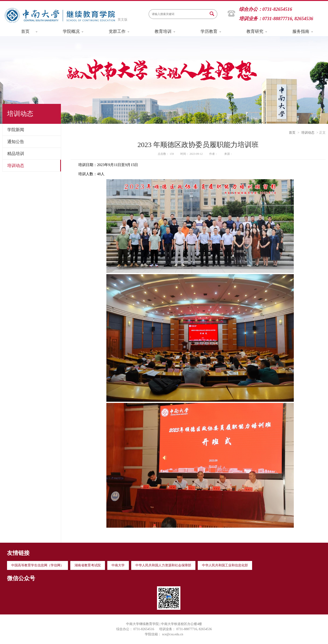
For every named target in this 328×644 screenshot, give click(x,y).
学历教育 (209, 31)
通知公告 (16, 142)
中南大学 (118, 565)
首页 (25, 31)
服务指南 (301, 31)
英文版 (123, 20)
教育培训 (163, 31)
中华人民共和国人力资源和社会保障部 (163, 565)
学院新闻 (16, 130)
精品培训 (16, 154)
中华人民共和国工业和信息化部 (225, 565)
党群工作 (117, 31)
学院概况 (71, 31)
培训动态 (16, 166)
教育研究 (255, 31)
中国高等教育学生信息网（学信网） (37, 565)
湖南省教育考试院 (88, 565)
